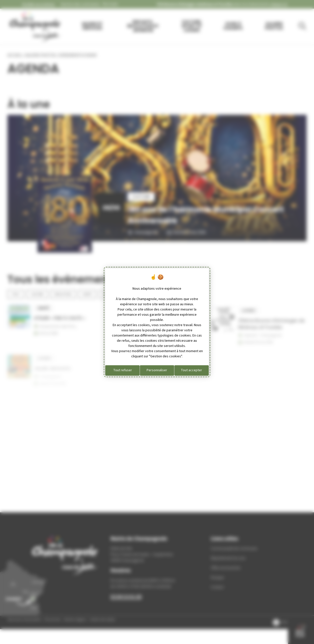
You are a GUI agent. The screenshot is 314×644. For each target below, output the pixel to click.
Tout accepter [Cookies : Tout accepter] (191, 370)
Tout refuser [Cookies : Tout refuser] (123, 370)
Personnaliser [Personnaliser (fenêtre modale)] (157, 370)
